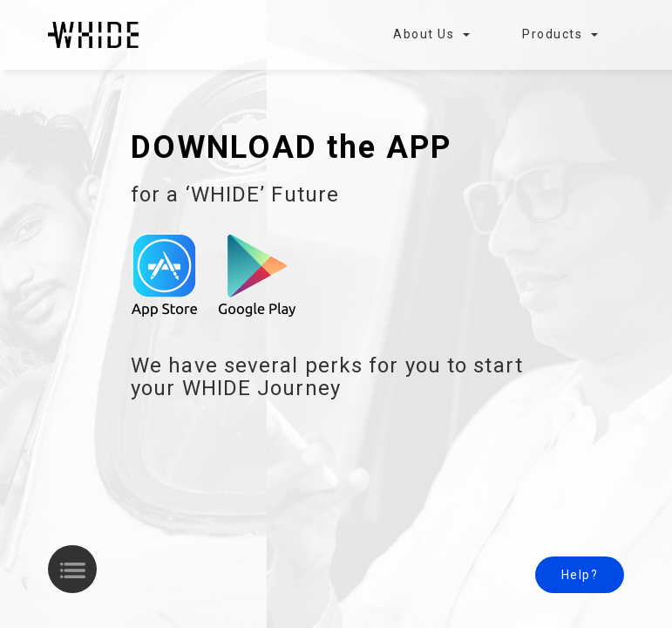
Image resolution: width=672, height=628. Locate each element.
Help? (580, 575)
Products (560, 34)
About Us (431, 34)
